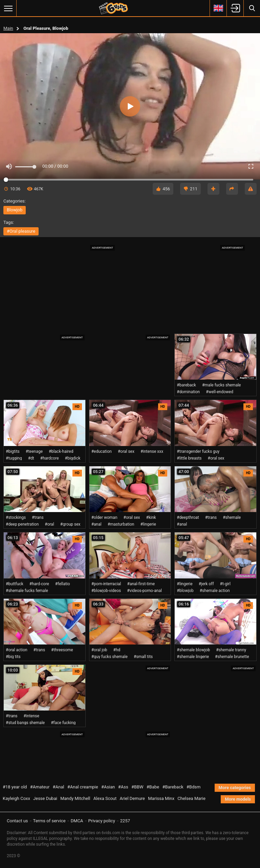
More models (238, 799)
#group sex (70, 524)
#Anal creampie (83, 787)
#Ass (123, 787)
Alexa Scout (105, 798)
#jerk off (206, 584)
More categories (235, 788)
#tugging (14, 458)
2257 (125, 821)
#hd (117, 650)
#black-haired (61, 451)
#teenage (34, 451)
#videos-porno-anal (144, 591)
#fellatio (63, 584)
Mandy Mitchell (75, 798)
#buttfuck (15, 584)
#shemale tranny (231, 650)
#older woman (104, 517)
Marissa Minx (161, 798)
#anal (96, 524)
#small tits (143, 657)
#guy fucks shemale (110, 657)
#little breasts (189, 458)
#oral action (17, 650)
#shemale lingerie (193, 657)
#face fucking (63, 723)
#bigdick (73, 458)
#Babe (153, 787)
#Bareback (173, 787)
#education (102, 451)
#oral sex (126, 451)
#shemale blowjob (193, 650)
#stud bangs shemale (25, 723)
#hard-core (39, 584)
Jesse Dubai (45, 798)
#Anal (59, 787)
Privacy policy (102, 821)
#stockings (16, 517)
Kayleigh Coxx (16, 798)
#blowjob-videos (106, 591)
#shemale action (215, 591)
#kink (151, 517)
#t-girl (225, 584)
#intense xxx (152, 451)
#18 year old (15, 787)
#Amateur (40, 787)
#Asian (108, 787)
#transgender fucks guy (198, 451)
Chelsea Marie (191, 798)
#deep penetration (22, 524)
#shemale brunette (232, 657)
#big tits (13, 657)
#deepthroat (188, 517)
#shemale (232, 517)
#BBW (137, 787)
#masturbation (121, 524)
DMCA (77, 821)
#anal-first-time (141, 584)
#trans (38, 517)
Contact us (17, 821)
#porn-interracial (106, 584)
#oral (49, 524)
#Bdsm (194, 787)
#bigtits (13, 451)
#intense (31, 716)
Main (8, 28)
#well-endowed (220, 392)
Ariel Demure (133, 798)
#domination (188, 392)
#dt (31, 458)
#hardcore (50, 458)
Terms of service (49, 821)
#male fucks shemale (222, 385)
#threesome (62, 650)
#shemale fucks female (27, 591)
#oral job (99, 650)
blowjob (15, 210)
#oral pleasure (21, 231)
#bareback (186, 385)
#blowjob (185, 591)
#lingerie (148, 524)
